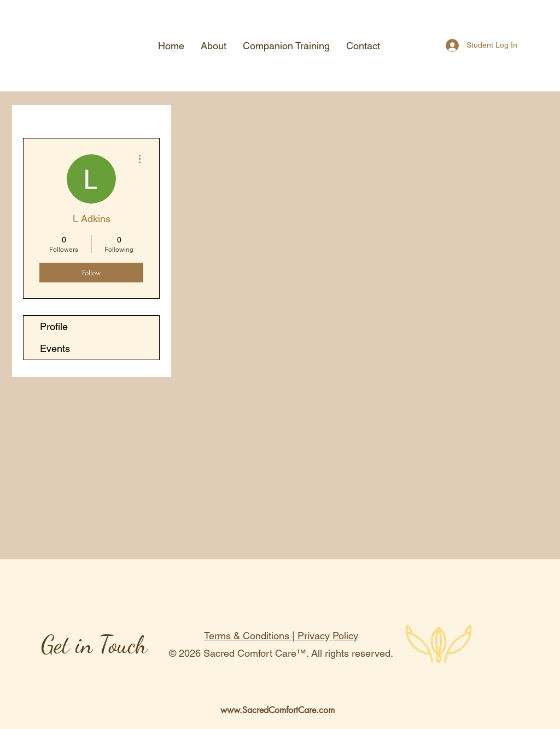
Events (55, 348)
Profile (54, 326)
